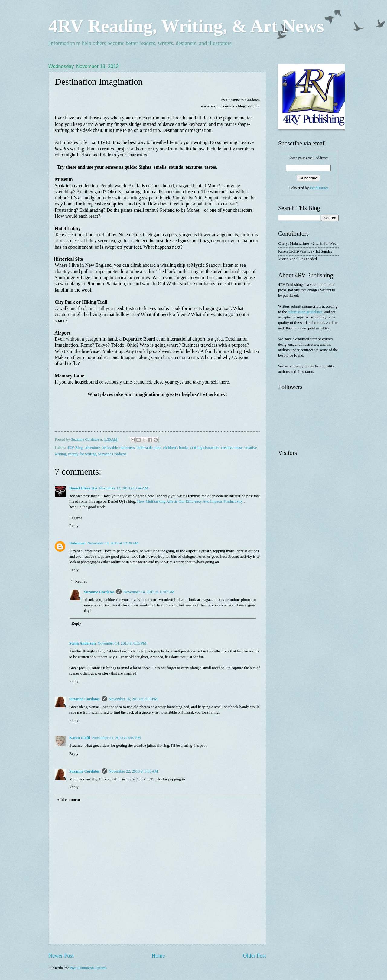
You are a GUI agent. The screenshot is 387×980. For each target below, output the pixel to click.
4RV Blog (75, 448)
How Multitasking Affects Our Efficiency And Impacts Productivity (190, 501)
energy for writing (82, 454)
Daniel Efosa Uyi (83, 488)
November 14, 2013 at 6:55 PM (122, 643)
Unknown (77, 543)
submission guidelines (305, 312)
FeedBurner (319, 188)
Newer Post (61, 956)
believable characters (118, 448)
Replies (81, 581)
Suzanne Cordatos (112, 454)
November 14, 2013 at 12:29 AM (113, 543)
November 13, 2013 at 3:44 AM (124, 488)
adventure (92, 448)
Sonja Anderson (83, 643)
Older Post (254, 956)
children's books (176, 448)
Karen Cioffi (80, 738)
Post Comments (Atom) (88, 968)
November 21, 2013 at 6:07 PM (117, 738)
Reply (74, 526)
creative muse (232, 448)
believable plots (149, 448)
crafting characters (205, 448)
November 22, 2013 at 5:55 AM (133, 771)
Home (158, 956)
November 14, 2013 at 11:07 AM (149, 592)
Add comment (68, 800)
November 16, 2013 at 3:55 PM (133, 699)
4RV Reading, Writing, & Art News (186, 26)
